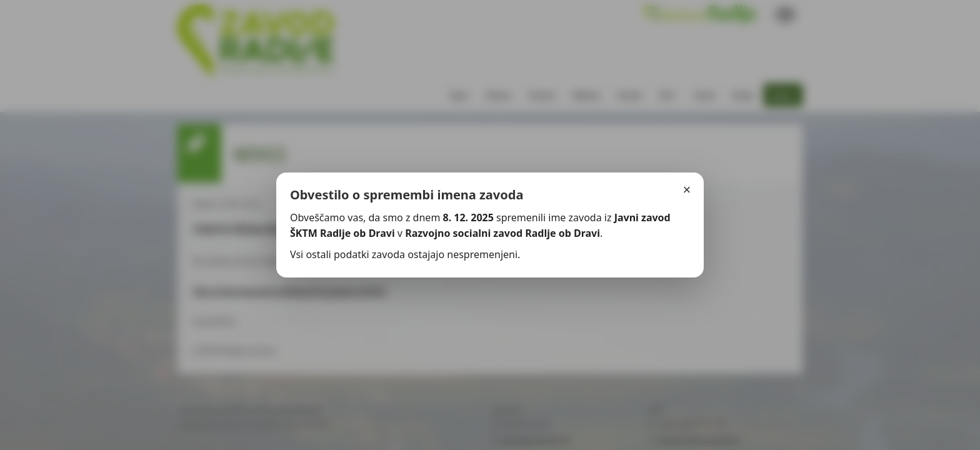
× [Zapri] (687, 190)
